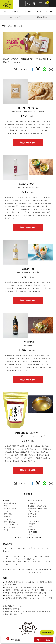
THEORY (14, 12)
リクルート (32, 517)
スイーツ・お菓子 (10, 509)
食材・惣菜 (8, 514)
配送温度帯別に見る (11, 503)
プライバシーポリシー (36, 511)
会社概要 (32, 524)
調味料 (6, 506)
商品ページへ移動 (28, 143)
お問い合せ (32, 514)
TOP (4, 12)
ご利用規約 (32, 503)
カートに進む (44, 640)
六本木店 (32, 529)
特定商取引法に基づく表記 (38, 506)
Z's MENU (7, 519)
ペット (6, 530)
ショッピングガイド (35, 501)
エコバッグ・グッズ (11, 525)
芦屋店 (31, 527)
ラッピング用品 (9, 527)
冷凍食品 (7, 517)
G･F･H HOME (33, 521)
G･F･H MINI (33, 532)
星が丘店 (32, 535)
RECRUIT (49, 12)
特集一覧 (12, 26)
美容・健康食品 (9, 522)
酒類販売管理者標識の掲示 (38, 509)
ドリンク (7, 511)
